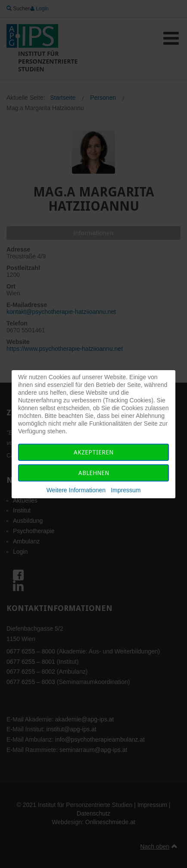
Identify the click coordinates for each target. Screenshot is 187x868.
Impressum (126, 490)
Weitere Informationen (76, 490)
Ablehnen (94, 473)
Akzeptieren (93, 452)
